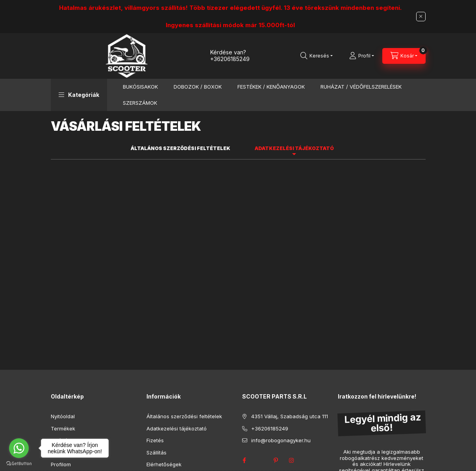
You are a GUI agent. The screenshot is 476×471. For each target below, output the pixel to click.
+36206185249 (230, 59)
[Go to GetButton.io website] (19, 463)
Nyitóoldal (63, 416)
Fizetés (155, 440)
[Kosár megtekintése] (404, 56)
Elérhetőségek (164, 464)
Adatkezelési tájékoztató (177, 428)
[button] (79, 95)
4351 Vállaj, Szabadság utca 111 (290, 416)
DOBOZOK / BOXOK (198, 87)
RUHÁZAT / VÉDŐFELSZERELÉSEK (361, 87)
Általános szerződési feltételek (184, 416)
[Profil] (362, 56)
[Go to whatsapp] (19, 448)
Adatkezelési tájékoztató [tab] (294, 148)
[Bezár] (421, 17)
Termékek (63, 428)
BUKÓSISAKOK (140, 87)
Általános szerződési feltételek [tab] (181, 148)
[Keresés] (317, 56)
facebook (244, 460)
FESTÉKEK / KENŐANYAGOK (271, 87)
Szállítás (157, 452)
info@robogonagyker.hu (281, 440)
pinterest (276, 460)
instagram (292, 460)
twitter (260, 460)
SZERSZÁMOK (140, 103)
